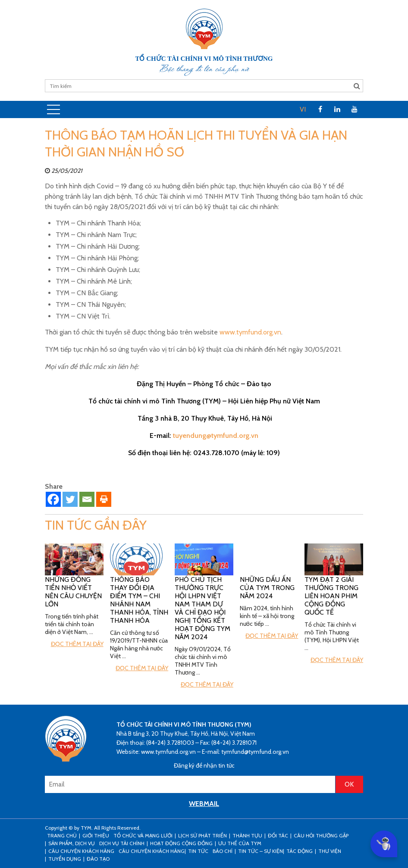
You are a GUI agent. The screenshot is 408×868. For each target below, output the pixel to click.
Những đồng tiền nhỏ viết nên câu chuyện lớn (73, 592)
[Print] (104, 499)
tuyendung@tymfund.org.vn (216, 436)
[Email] (87, 499)
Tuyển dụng (65, 859)
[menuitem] (303, 109)
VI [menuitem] (303, 109)
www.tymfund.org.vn (250, 332)
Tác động (300, 851)
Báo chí (223, 851)
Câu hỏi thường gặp (321, 835)
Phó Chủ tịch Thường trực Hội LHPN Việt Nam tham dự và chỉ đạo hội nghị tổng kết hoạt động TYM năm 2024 (202, 608)
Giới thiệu (96, 835)
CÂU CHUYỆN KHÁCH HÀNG (81, 851)
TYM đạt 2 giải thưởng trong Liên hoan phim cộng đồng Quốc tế (331, 596)
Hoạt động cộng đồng (181, 843)
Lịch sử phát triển (202, 835)
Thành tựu (247, 835)
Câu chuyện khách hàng (152, 851)
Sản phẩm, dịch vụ (72, 843)
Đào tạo (98, 859)
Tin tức (198, 851)
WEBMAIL (204, 804)
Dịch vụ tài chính (122, 843)
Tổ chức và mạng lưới (143, 835)
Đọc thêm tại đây (77, 644)
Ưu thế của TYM (240, 843)
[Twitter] (70, 499)
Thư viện (330, 851)
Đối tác (278, 835)
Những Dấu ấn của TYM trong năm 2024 (267, 588)
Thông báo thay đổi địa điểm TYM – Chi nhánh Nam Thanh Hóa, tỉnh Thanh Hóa (139, 600)
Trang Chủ (62, 835)
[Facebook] (53, 499)
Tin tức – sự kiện (260, 851)
